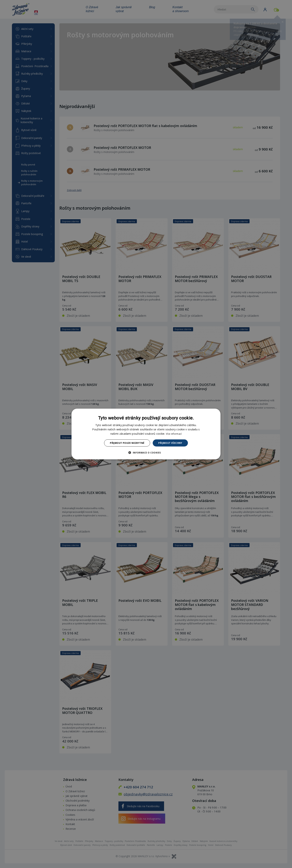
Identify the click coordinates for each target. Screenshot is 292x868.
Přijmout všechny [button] (170, 443)
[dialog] (146, 434)
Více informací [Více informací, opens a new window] (174, 434)
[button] (146, 453)
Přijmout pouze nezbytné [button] (127, 443)
